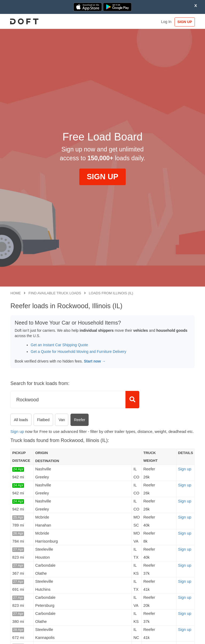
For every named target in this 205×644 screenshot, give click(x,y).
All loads (21, 420)
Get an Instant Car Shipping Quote (59, 345)
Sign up (17, 431)
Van (62, 420)
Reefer (80, 420)
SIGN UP (182, 22)
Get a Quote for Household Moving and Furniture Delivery (78, 352)
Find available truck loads (55, 293)
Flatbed (43, 420)
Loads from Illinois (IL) (111, 293)
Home (16, 293)
